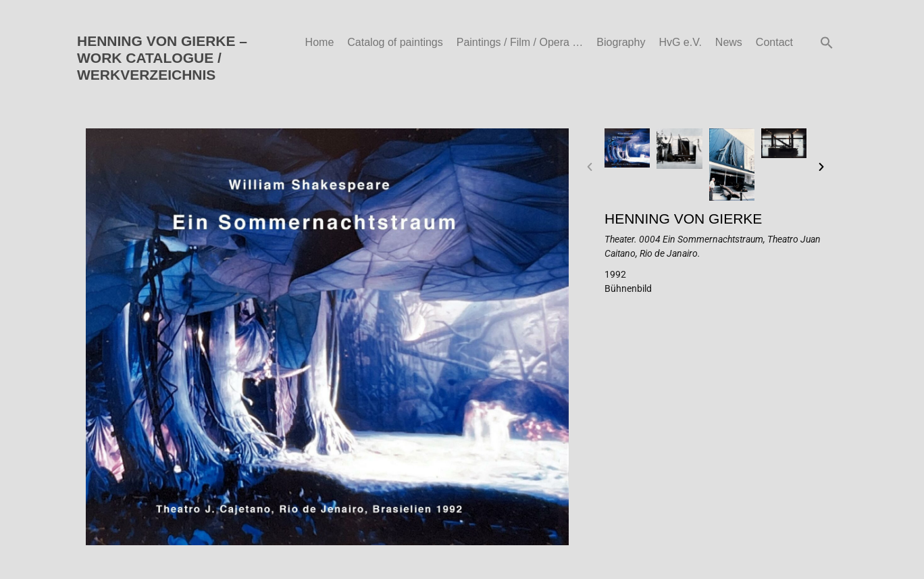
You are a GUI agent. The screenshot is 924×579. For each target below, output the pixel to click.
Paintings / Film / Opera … (520, 42)
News (729, 42)
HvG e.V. (680, 42)
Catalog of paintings (395, 42)
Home (320, 42)
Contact (774, 42)
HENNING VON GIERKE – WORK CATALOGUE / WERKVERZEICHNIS (162, 58)
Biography (621, 42)
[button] (827, 43)
